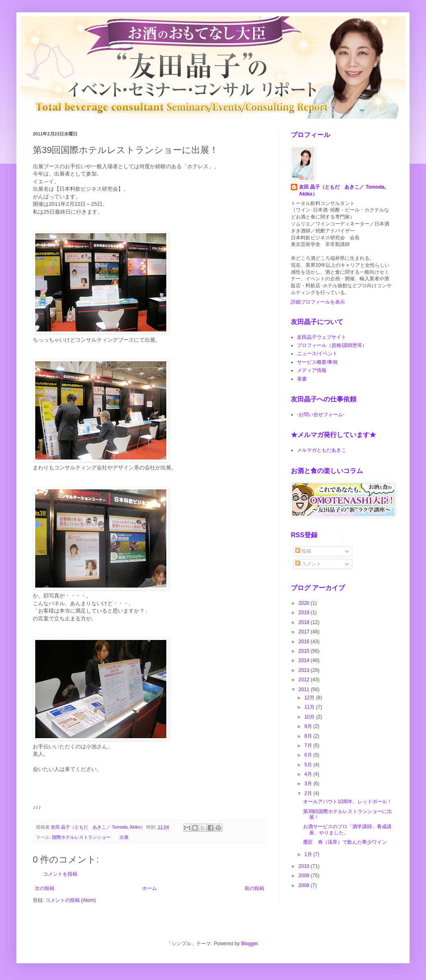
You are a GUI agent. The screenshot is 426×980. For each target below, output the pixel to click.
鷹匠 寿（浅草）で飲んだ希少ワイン (345, 842)
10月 (310, 717)
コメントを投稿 (60, 874)
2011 (305, 689)
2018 (305, 622)
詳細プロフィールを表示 (318, 302)
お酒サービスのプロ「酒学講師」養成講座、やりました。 (347, 829)
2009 (305, 876)
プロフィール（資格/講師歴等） (332, 345)
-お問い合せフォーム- (321, 415)
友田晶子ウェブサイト (322, 337)
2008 (305, 885)
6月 (309, 755)
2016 (305, 642)
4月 (309, 774)
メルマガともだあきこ (322, 450)
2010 (305, 866)
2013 (305, 670)
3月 (309, 784)
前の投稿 (254, 888)
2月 (309, 793)
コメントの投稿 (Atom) (71, 900)
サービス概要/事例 (317, 362)
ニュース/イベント (317, 354)
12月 (310, 698)
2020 (305, 603)
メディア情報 (312, 370)
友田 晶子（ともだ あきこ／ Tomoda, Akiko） (342, 190)
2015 (305, 651)
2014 (305, 660)
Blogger (250, 944)
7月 (309, 746)
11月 (310, 707)
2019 (305, 613)
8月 (309, 736)
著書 (302, 379)
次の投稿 (45, 888)
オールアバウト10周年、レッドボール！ (348, 802)
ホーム (150, 888)
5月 (309, 765)
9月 (309, 726)
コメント (308, 564)
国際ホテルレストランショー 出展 (90, 837)
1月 (309, 854)
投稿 (303, 551)
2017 (305, 632)
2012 (305, 680)
